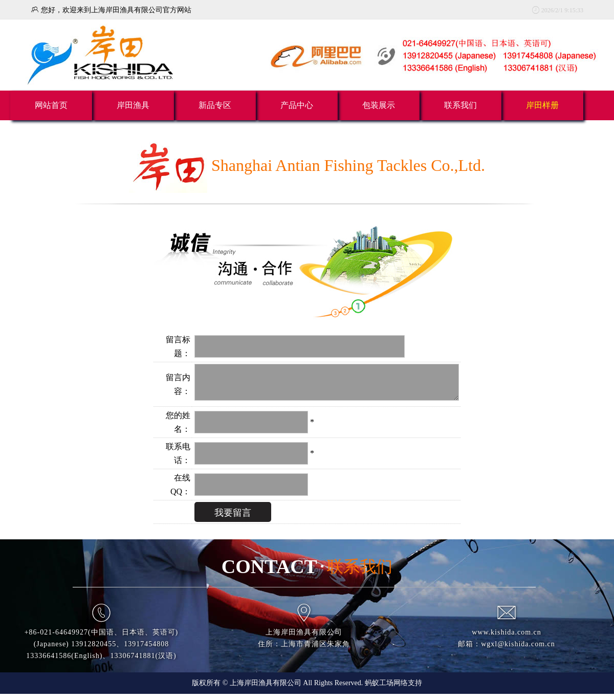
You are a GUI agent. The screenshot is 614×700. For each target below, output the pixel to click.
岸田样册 (542, 105)
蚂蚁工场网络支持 (393, 689)
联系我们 (461, 105)
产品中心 (297, 105)
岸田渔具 (133, 105)
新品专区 (215, 105)
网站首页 (51, 105)
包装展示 (379, 105)
